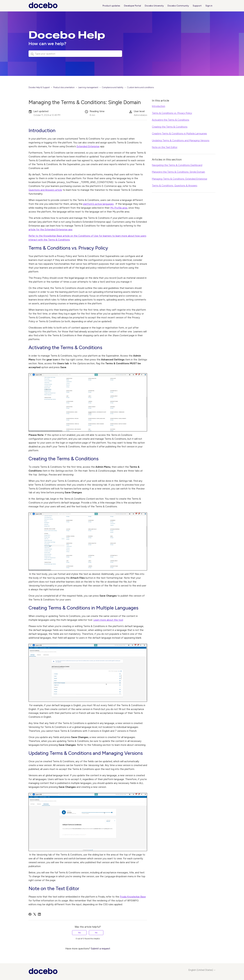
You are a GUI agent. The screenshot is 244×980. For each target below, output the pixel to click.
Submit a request (101, 949)
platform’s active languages (98, 204)
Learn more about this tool (108, 620)
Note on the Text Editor (165, 147)
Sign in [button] (209, 6)
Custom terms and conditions (140, 87)
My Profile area (119, 208)
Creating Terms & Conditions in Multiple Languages (179, 134)
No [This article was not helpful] (96, 933)
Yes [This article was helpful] (79, 933)
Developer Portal (132, 6)
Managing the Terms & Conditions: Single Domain (178, 172)
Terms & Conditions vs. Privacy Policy (172, 113)
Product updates (111, 6)
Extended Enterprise (88, 146)
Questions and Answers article (45, 190)
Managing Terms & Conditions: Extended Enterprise (179, 179)
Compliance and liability (113, 87)
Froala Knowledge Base (133, 897)
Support (197, 6)
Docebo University (154, 6)
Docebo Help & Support (39, 87)
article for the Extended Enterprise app (50, 230)
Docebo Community (178, 6)
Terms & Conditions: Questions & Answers (175, 186)
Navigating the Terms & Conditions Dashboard (177, 165)
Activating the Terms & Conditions (171, 120)
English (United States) (202, 970)
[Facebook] (30, 914)
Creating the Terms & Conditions (170, 127)
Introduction (159, 106)
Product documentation (64, 87)
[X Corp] (35, 914)
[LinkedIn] (39, 914)
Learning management (88, 87)
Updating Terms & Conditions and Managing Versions (181, 140)
